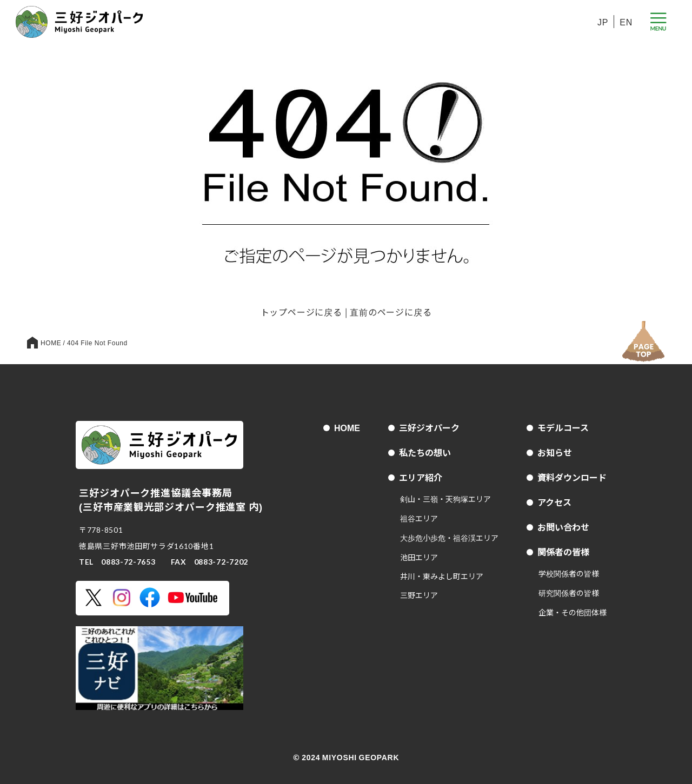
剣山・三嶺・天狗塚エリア (445, 499)
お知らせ (555, 452)
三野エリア (419, 595)
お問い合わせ (563, 527)
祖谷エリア (419, 518)
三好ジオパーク (429, 427)
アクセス (554, 502)
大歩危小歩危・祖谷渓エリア (449, 538)
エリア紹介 (421, 477)
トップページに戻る (301, 312)
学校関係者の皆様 (569, 573)
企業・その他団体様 (573, 612)
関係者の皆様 (563, 552)
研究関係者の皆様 (569, 593)
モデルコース (563, 427)
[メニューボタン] (658, 22)
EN (626, 22)
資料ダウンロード (572, 477)
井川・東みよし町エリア (442, 576)
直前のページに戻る (391, 312)
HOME (347, 427)
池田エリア (419, 557)
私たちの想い (425, 452)
